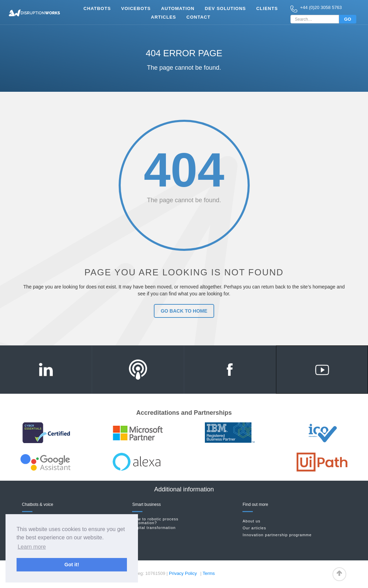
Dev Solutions (225, 8)
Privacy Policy (183, 573)
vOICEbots (136, 8)
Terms (208, 573)
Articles (164, 17)
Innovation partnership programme (277, 535)
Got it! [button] (72, 565)
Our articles (254, 528)
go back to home (184, 311)
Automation (178, 8)
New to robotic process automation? (155, 521)
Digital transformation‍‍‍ (154, 528)
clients (267, 8)
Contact (199, 17)
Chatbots (97, 8)
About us (251, 521)
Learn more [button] (32, 547)
